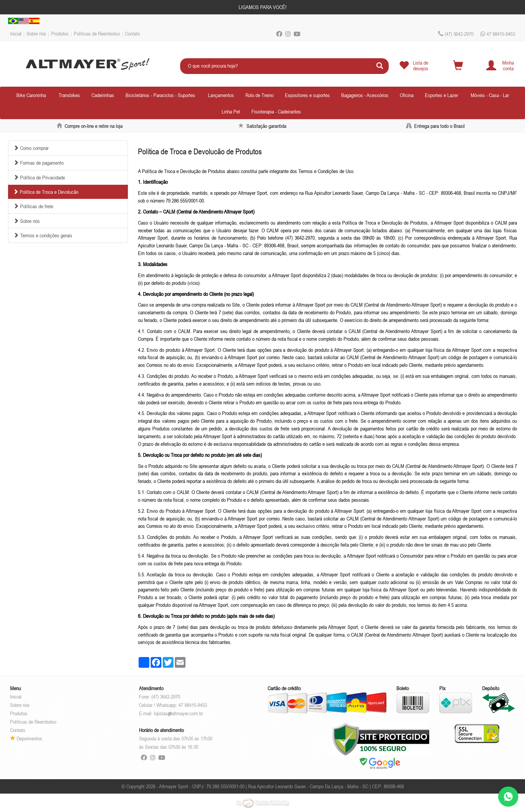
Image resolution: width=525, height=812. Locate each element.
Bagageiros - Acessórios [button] (365, 95)
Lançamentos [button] (221, 95)
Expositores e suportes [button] (307, 95)
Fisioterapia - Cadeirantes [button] (276, 111)
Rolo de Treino (259, 95)
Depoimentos (26, 738)
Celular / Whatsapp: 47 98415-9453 (173, 705)
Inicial (16, 33)
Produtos (60, 33)
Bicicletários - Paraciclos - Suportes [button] (160, 95)
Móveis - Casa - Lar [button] (490, 95)
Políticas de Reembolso (97, 33)
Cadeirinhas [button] (103, 95)
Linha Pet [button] (231, 111)
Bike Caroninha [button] (31, 95)
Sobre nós (36, 33)
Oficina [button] (407, 95)
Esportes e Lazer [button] (441, 95)
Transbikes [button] (69, 95)
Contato (132, 33)
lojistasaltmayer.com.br (178, 713)
